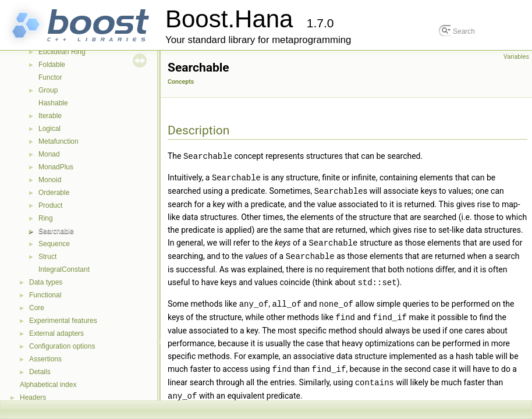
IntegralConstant (64, 269)
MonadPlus (56, 167)
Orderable (54, 193)
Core (37, 308)
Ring (46, 218)
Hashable (53, 103)
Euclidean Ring (62, 52)
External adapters (56, 333)
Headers (33, 397)
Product (50, 205)
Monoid (50, 180)
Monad (49, 154)
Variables (516, 57)
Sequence (54, 244)
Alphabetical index (48, 385)
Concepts (181, 82)
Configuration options (62, 346)
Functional (45, 295)
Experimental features (63, 321)
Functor (50, 77)
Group (48, 90)
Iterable (50, 116)
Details (40, 372)
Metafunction (58, 141)
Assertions (45, 359)
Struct (47, 257)
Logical (49, 129)
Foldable (52, 65)
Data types (46, 282)
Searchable (56, 231)
